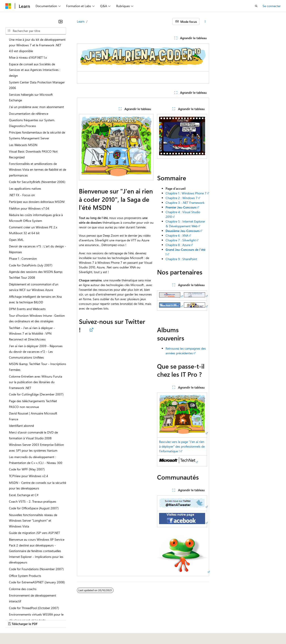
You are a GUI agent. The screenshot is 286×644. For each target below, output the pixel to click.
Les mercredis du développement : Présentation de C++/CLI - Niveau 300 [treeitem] (36, 460)
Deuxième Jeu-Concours (183, 231)
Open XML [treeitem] (16, 240)
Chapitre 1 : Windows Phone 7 (186, 193)
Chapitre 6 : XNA (177, 235)
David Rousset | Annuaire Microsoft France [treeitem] (33, 416)
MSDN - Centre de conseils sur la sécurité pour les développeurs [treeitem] (38, 486)
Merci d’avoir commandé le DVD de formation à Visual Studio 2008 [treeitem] (33, 435)
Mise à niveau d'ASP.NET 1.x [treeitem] (28, 57)
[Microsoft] (8, 6)
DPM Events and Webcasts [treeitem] (27, 309)
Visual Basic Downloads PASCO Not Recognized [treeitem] (33, 154)
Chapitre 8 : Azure (178, 245)
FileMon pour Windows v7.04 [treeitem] (29, 208)
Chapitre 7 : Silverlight (181, 240)
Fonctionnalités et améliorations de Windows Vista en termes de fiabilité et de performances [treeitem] (38, 169)
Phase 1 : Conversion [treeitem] (23, 258)
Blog (106, 624)
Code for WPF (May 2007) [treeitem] (27, 469)
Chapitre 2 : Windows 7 (182, 198)
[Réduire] (61, 21)
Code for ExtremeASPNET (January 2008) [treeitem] (37, 582)
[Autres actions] (205, 21)
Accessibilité (14, 630)
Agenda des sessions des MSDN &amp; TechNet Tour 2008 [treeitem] (36, 275)
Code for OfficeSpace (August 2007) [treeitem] (34, 508)
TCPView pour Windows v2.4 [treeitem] (28, 476)
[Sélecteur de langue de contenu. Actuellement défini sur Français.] (16, 613)
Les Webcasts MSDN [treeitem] (23, 145)
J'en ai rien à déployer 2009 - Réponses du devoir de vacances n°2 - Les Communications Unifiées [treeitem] (36, 352)
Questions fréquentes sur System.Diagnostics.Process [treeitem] (32, 123)
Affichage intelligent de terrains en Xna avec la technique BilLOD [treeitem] (35, 299)
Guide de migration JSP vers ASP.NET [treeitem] (34, 533)
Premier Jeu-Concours (181, 207)
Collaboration (126, 624)
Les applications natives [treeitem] (25, 188)
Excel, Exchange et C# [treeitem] (24, 495)
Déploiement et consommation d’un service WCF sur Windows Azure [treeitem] (34, 287)
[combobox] (36, 31)
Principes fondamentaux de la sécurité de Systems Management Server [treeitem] (37, 135)
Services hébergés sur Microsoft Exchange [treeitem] (31, 97)
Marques (37, 630)
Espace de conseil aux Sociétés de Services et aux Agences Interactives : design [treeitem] (35, 70)
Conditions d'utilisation (257, 624)
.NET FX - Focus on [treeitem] (22, 195)
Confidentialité (151, 624)
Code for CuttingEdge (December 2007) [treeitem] (36, 394)
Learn (81, 21)
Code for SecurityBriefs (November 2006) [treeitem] (37, 182)
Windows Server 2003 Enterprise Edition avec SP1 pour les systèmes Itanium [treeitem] (36, 447)
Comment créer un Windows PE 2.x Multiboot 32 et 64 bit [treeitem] (33, 230)
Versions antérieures (83, 624)
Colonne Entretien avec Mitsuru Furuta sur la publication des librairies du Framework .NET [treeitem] (36, 382)
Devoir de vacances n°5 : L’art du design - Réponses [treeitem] (38, 249)
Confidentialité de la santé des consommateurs (201, 624)
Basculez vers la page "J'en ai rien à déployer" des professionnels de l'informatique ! (182, 446)
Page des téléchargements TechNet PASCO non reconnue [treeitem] (33, 404)
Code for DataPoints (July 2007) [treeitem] (31, 265)
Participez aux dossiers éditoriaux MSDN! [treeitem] (37, 202)
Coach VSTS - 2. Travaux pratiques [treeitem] (33, 501)
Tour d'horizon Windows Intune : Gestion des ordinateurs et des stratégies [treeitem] (37, 318)
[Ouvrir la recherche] (256, 6)
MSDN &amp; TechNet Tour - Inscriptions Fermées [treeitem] (38, 367)
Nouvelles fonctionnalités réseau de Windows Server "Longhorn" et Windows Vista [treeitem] (33, 521)
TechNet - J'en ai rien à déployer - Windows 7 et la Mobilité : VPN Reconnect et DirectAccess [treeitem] (32, 334)
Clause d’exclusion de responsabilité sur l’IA (35, 624)
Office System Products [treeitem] (25, 576)
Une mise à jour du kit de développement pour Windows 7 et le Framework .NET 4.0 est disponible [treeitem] (37, 45)
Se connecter (272, 6)
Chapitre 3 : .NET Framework (185, 203)
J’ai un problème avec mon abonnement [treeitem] (36, 107)
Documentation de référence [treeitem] (29, 114)
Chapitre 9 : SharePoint (181, 259)
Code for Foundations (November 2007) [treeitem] (36, 569)
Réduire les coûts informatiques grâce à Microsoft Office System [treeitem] (36, 218)
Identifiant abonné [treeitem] (21, 426)
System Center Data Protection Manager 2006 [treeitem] (37, 85)
